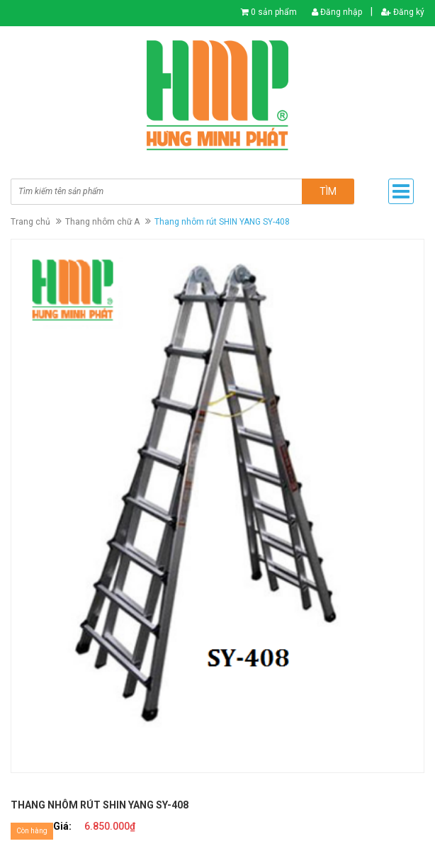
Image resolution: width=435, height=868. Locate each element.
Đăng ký (403, 12)
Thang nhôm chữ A (102, 222)
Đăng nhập (337, 12)
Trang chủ (30, 222)
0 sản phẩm (274, 12)
